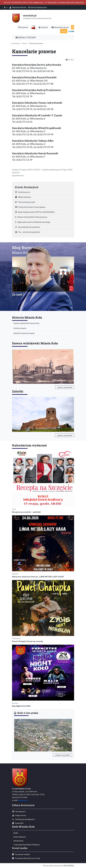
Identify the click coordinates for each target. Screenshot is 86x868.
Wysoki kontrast (18, 7)
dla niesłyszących (60, 27)
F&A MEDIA (69, 866)
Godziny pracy (23, 192)
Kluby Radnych (19, 837)
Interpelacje (18, 841)
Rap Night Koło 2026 (21, 706)
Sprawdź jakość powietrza (28, 227)
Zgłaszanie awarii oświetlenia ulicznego (33, 222)
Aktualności (19, 811)
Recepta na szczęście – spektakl (26, 512)
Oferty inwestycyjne (25, 202)
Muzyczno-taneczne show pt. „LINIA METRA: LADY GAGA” (38, 577)
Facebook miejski (21, 854)
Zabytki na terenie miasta (23, 333)
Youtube (43, 27)
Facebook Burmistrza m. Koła (26, 858)
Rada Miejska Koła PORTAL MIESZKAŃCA (35, 212)
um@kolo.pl (23, 800)
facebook (23, 27)
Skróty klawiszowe (37, 7)
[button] (18, 735)
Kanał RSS (18, 823)
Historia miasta (19, 328)
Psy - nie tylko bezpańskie (28, 232)
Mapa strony (19, 815)
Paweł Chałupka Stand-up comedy (28, 641)
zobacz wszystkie (65, 387)
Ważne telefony (23, 197)
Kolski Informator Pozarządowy (30, 207)
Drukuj (71, 59)
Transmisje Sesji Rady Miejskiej (26, 845)
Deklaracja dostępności (24, 819)
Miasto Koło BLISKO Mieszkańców (31, 217)
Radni (15, 833)
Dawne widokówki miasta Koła (26, 323)
